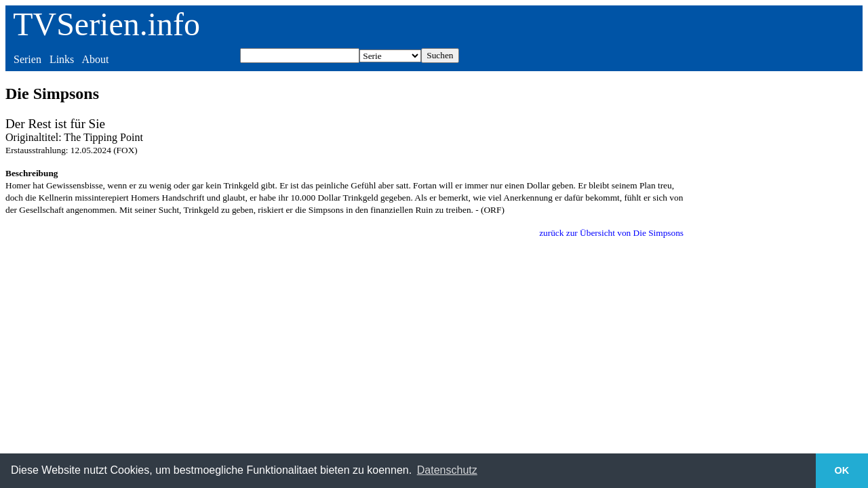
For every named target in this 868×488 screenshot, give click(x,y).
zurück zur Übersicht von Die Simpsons (611, 233)
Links (62, 59)
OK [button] (842, 470)
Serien (27, 59)
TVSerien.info (106, 24)
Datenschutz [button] (447, 470)
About (95, 59)
